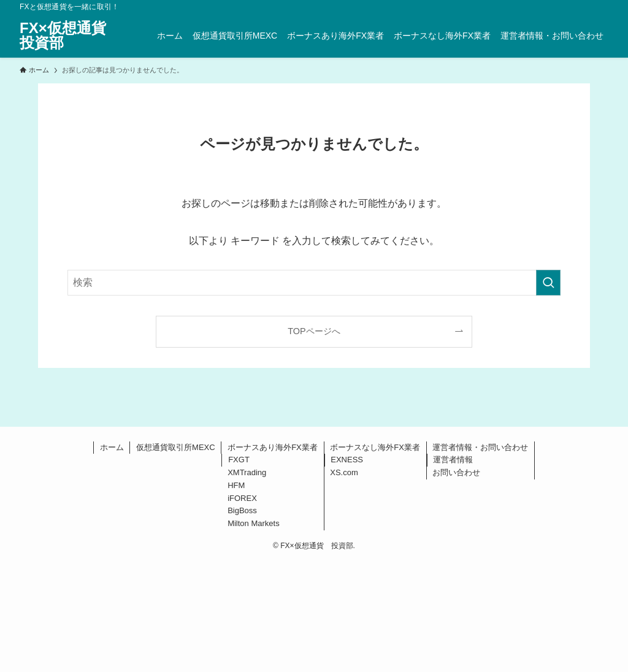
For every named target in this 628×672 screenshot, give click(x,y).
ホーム (112, 447)
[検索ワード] (314, 283)
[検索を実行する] (548, 283)
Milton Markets (254, 523)
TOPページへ (314, 331)
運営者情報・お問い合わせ (480, 447)
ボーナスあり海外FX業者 (273, 447)
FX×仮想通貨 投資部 (70, 36)
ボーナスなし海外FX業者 (375, 447)
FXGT (239, 460)
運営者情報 (453, 460)
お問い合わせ (456, 472)
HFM (236, 485)
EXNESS (347, 460)
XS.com (344, 472)
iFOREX (242, 498)
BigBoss (242, 510)
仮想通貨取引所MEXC (176, 447)
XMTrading (247, 472)
